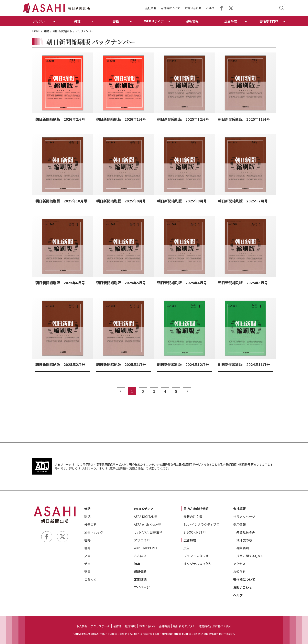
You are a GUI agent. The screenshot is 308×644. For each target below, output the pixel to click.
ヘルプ (210, 8)
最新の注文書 (193, 516)
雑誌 (47, 31)
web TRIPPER (144, 548)
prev (121, 391)
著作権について (170, 8)
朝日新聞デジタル (184, 626)
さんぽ (139, 556)
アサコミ (140, 540)
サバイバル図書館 (146, 532)
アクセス (239, 564)
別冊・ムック (94, 532)
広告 (187, 548)
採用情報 (239, 524)
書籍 (87, 540)
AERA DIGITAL (144, 516)
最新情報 (192, 21)
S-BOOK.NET (193, 532)
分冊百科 (91, 524)
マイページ (142, 587)
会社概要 (151, 8)
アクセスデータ (100, 626)
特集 (137, 564)
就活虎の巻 (244, 540)
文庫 (87, 556)
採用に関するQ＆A (249, 556)
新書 (87, 564)
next (187, 391)
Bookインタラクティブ (200, 524)
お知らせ (239, 571)
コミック (91, 579)
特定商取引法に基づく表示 (215, 626)
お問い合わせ (193, 8)
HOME (36, 31)
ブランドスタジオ (196, 556)
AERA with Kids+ (146, 524)
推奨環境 (130, 626)
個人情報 (82, 626)
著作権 (117, 626)
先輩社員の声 (246, 532)
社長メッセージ (244, 516)
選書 (87, 571)
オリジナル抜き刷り (198, 564)
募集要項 (243, 548)
